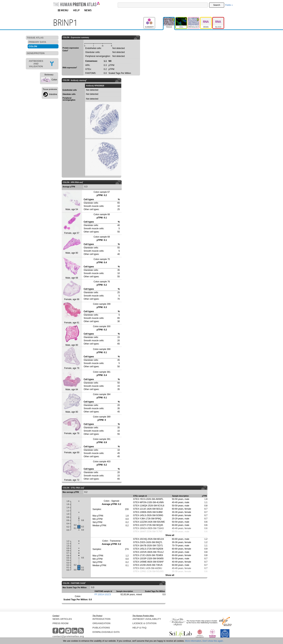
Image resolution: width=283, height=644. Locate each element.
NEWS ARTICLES (62, 619)
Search (217, 5)
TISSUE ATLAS (35, 38)
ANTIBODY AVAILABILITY (147, 619)
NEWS (88, 10)
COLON (33, 46)
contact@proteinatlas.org (68, 636)
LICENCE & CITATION (144, 623)
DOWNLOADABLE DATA (106, 632)
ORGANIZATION (101, 623)
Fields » (229, 5)
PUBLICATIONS (101, 628)
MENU (63, 10)
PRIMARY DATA (37, 42)
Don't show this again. (213, 641)
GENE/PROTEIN (36, 53)
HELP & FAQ (140, 628)
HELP (76, 10)
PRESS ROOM (60, 623)
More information (193, 641)
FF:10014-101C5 (103, 595)
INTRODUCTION (101, 619)
